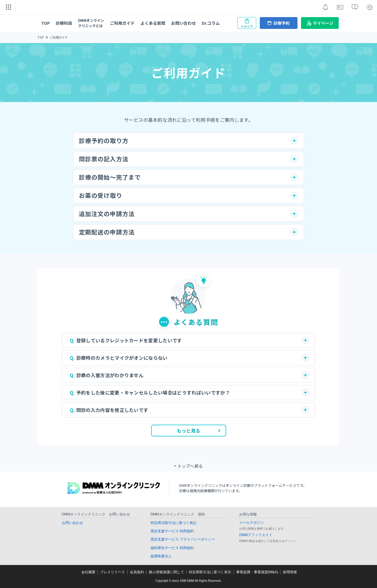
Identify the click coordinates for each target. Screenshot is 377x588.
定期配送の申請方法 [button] (107, 232)
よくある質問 (153, 23)
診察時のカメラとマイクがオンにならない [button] (122, 358)
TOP (46, 23)
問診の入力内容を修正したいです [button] (112, 410)
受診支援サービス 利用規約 (172, 531)
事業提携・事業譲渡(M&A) (257, 572)
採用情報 (290, 572)
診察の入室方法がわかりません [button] (110, 375)
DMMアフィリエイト (256, 535)
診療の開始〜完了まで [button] (110, 177)
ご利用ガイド (122, 23)
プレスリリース (113, 572)
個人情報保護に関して (166, 572)
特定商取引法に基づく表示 (210, 572)
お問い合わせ (183, 23)
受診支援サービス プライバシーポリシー (183, 539)
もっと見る (199, 431)
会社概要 (88, 572)
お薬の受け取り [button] (101, 195)
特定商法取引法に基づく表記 (173, 523)
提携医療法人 (161, 556)
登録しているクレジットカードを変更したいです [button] (129, 340)
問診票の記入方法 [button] (104, 159)
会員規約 (137, 572)
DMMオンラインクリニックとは (91, 23)
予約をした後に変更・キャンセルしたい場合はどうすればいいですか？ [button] (153, 392)
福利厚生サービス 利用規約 (172, 548)
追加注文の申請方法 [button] (107, 214)
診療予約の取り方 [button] (104, 141)
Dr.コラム (211, 23)
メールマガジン (252, 523)
